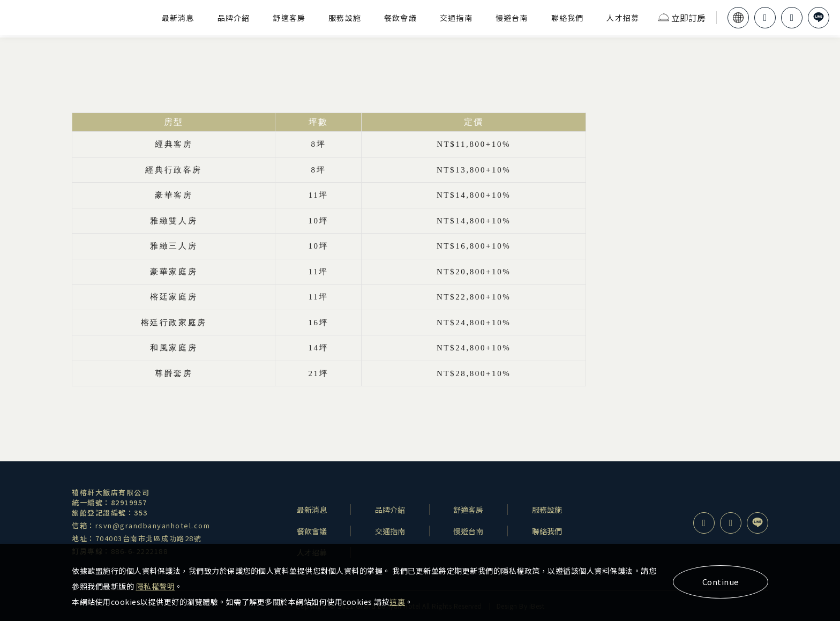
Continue (721, 582)
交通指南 (456, 18)
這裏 (397, 602)
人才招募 (623, 18)
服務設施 (345, 18)
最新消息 (178, 18)
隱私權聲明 (156, 586)
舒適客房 (289, 18)
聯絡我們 (568, 18)
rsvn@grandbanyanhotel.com (153, 525)
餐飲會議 (400, 18)
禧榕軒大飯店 (77, 18)
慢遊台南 (512, 18)
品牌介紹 (234, 18)
